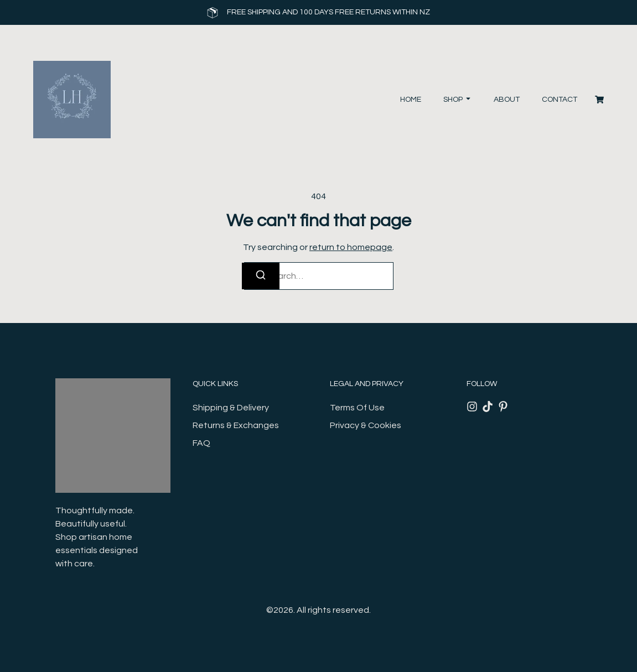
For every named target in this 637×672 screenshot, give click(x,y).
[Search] (261, 276)
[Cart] (599, 100)
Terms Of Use (357, 408)
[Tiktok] (488, 407)
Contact (560, 100)
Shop (453, 100)
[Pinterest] (503, 407)
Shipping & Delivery (231, 408)
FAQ (201, 443)
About (507, 100)
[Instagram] (472, 407)
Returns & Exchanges (236, 425)
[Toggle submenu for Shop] (467, 100)
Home (411, 100)
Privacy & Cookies (366, 425)
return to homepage (351, 247)
